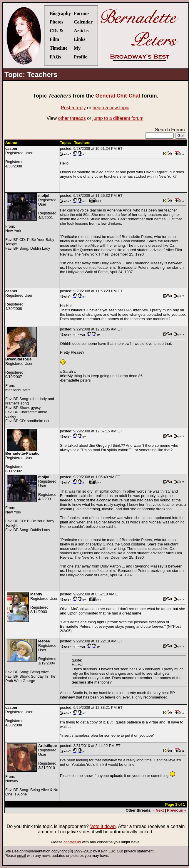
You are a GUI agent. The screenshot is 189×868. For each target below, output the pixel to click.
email (22, 856)
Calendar (83, 22)
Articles (82, 31)
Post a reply (73, 108)
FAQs (55, 57)
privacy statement (139, 851)
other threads (72, 118)
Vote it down (103, 826)
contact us (72, 842)
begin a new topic (111, 108)
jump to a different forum (118, 118)
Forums (82, 13)
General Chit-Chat (118, 96)
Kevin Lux (106, 851)
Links (80, 39)
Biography (60, 13)
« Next (158, 810)
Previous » (177, 810)
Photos (56, 22)
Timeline (58, 48)
